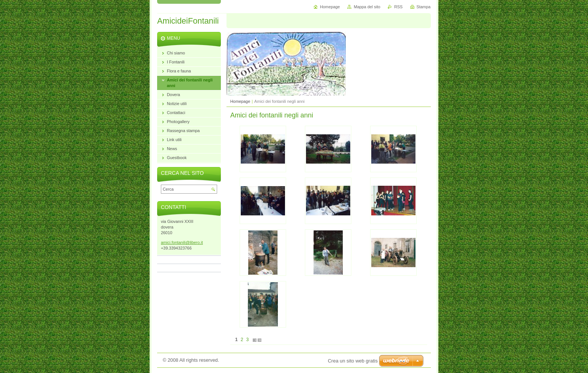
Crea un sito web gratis (353, 361)
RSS (398, 7)
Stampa (424, 7)
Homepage (240, 101)
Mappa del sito (367, 7)
